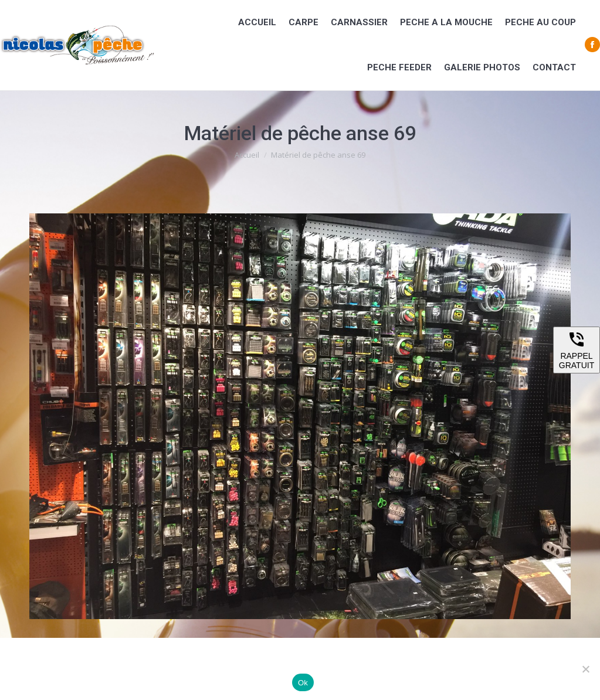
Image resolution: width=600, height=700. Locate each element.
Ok (303, 683)
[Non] (585, 669)
